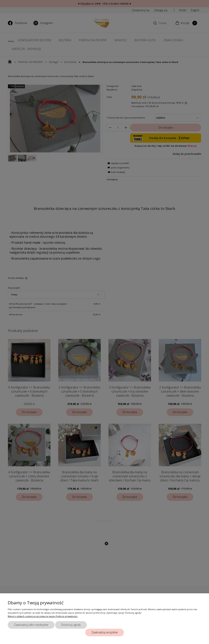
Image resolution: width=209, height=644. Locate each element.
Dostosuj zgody (71, 625)
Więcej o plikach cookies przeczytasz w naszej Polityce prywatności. (43, 616)
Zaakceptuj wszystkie (105, 632)
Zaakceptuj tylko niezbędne (31, 625)
